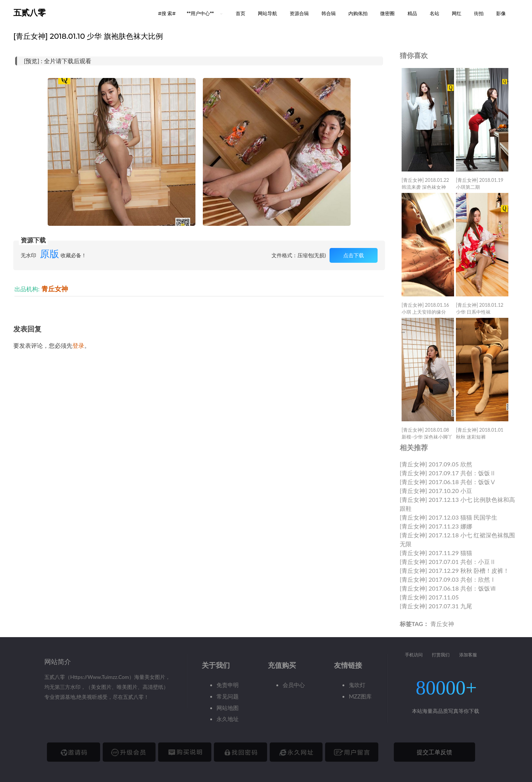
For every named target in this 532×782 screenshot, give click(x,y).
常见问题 (228, 696)
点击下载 (354, 255)
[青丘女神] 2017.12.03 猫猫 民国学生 (449, 517)
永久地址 (228, 719)
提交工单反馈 (434, 752)
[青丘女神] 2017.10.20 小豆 (436, 491)
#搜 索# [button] (167, 13)
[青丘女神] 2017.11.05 (429, 597)
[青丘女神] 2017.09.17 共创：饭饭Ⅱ (448, 473)
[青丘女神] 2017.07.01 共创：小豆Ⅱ (448, 562)
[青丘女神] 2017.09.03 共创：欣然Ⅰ (448, 579)
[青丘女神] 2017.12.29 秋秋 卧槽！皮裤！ (454, 570)
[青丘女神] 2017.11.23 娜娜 (436, 526)
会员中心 (294, 685)
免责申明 (228, 685)
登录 (78, 345)
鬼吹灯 (357, 685)
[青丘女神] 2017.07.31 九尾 (436, 606)
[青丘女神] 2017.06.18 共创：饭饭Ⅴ (448, 482)
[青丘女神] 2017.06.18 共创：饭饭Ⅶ (448, 588)
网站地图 (228, 708)
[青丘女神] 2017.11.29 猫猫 (436, 553)
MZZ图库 (360, 696)
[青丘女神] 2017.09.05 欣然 (436, 464)
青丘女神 (55, 289)
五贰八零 (30, 13)
